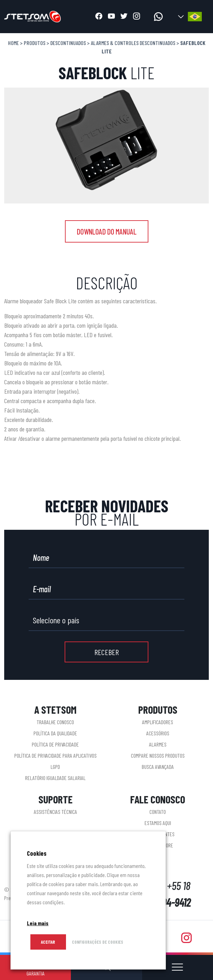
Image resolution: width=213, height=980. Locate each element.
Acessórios (158, 733)
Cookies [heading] (37, 853)
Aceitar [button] (48, 942)
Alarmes (158, 744)
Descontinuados (68, 43)
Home (13, 43)
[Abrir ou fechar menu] (178, 967)
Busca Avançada (158, 767)
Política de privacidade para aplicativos (56, 755)
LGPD (55, 767)
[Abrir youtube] (111, 17)
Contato (158, 812)
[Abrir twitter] (124, 17)
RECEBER (106, 652)
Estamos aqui (158, 823)
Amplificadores (158, 722)
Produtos (35, 43)
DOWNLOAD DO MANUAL (107, 231)
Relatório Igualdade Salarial (55, 778)
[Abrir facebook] (99, 17)
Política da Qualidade (55, 733)
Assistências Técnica (56, 812)
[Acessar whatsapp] (158, 17)
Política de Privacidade (55, 744)
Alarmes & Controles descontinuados (133, 43)
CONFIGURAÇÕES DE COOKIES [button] (98, 942)
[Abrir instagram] (137, 17)
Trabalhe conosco (55, 722)
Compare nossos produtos (158, 755)
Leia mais (38, 923)
